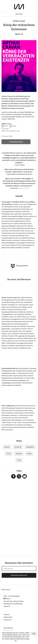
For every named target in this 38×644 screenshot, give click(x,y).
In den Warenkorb (16, 142)
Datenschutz (8, 617)
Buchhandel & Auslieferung (13, 604)
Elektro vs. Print (24, 188)
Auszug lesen (22, 265)
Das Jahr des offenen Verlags (14, 601)
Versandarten (8, 628)
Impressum (7, 620)
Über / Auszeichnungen (12, 596)
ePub (14, 126)
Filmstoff (7, 606)
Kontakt (6, 614)
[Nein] (35, 637)
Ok (34, 634)
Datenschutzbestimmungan (20, 639)
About (8, 598)
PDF (6, 126)
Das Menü (19, 14)
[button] (13, 476)
